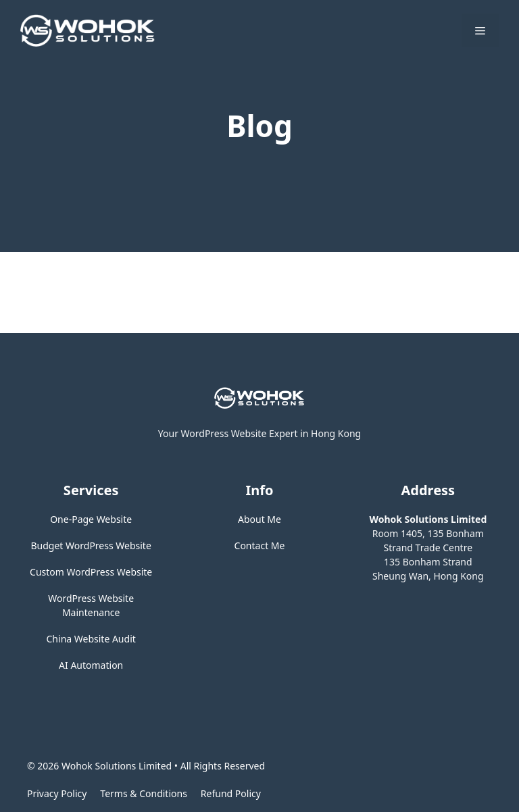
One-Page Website (91, 519)
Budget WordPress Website (91, 545)
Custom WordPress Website (91, 572)
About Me (259, 519)
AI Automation (91, 665)
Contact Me (260, 545)
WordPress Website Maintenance (91, 605)
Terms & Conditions (144, 793)
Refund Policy (231, 793)
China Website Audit (91, 639)
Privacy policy (57, 793)
